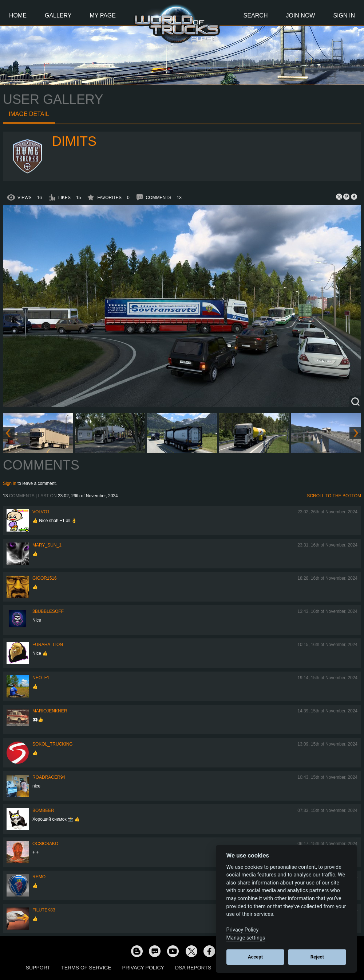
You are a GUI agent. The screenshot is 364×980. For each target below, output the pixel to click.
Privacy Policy (143, 968)
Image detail (29, 114)
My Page (103, 15)
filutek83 (44, 910)
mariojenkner (50, 711)
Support (38, 968)
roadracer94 (49, 777)
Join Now (300, 15)
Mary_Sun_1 (47, 545)
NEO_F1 (41, 678)
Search (256, 15)
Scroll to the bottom (334, 496)
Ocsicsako (45, 844)
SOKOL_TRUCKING (53, 744)
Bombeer (43, 810)
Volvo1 (41, 512)
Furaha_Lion (48, 645)
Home (18, 15)
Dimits (74, 141)
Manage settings (246, 938)
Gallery (58, 15)
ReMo (39, 877)
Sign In (344, 15)
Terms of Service (86, 968)
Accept (255, 957)
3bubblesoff (48, 611)
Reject (317, 957)
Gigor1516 (45, 578)
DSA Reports (193, 968)
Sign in (10, 483)
